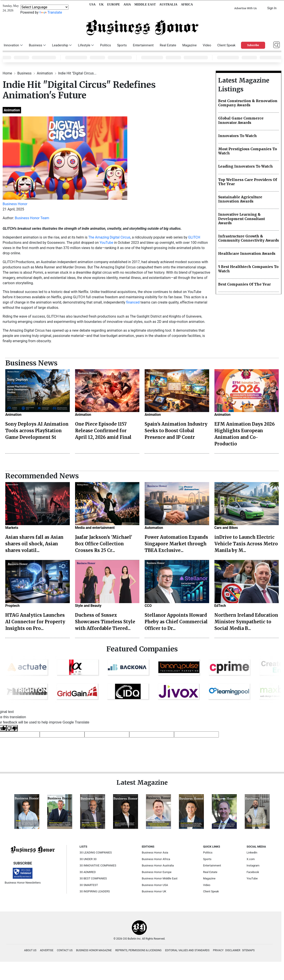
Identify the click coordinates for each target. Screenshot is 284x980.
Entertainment (143, 45)
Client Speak (226, 45)
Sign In (272, 8)
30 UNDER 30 (88, 859)
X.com (251, 859)
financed (133, 302)
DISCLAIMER (233, 950)
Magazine (190, 45)
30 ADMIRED (88, 872)
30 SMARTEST (89, 885)
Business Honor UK (154, 891)
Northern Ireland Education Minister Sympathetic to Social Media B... (246, 622)
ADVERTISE (47, 950)
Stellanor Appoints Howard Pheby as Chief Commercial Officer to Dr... (176, 622)
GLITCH (194, 237)
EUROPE (113, 5)
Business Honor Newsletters (23, 883)
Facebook (253, 872)
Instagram (253, 865)
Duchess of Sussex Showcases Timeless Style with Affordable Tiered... (105, 622)
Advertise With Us (245, 8)
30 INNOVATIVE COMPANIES (98, 865)
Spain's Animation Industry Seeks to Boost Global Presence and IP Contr (176, 431)
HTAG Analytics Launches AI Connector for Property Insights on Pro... (35, 622)
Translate (51, 12)
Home (8, 73)
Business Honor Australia (158, 865)
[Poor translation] (12, 728)
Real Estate (168, 45)
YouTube (106, 243)
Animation (45, 73)
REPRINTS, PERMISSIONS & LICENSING (138, 950)
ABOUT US (30, 950)
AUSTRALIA (168, 5)
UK (101, 5)
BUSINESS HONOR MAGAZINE (94, 950)
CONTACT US (65, 950)
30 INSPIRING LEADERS (95, 891)
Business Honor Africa (156, 859)
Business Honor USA (155, 885)
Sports (122, 45)
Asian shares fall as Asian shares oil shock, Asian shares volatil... (34, 544)
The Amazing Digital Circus (109, 237)
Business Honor (15, 204)
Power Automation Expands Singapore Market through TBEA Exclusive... (176, 544)
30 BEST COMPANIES (93, 878)
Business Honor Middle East (160, 878)
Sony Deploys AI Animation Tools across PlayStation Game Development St (37, 431)
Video (207, 45)
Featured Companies (142, 649)
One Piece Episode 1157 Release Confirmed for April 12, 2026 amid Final (103, 431)
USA (92, 5)
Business (25, 73)
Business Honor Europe (157, 872)
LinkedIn (252, 853)
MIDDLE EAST (145, 5)
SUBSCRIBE (23, 863)
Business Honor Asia (155, 853)
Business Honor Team (32, 218)
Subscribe (253, 45)
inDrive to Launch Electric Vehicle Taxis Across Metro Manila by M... (246, 544)
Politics (105, 45)
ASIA (127, 5)
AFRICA (187, 5)
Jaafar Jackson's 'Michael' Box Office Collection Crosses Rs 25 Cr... (104, 544)
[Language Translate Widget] (44, 7)
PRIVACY (218, 950)
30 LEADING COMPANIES (96, 853)
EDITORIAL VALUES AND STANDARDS (187, 950)
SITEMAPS (248, 950)
